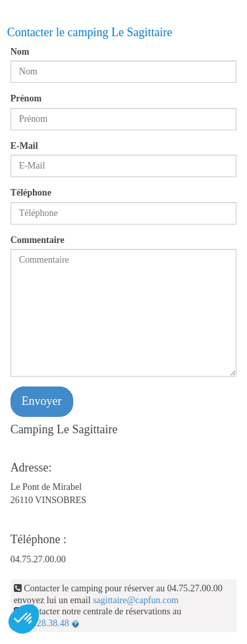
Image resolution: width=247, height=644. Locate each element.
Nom (20, 52)
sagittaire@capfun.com (136, 600)
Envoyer (42, 401)
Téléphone (31, 193)
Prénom (26, 98)
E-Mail (24, 146)
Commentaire (38, 240)
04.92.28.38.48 (41, 623)
